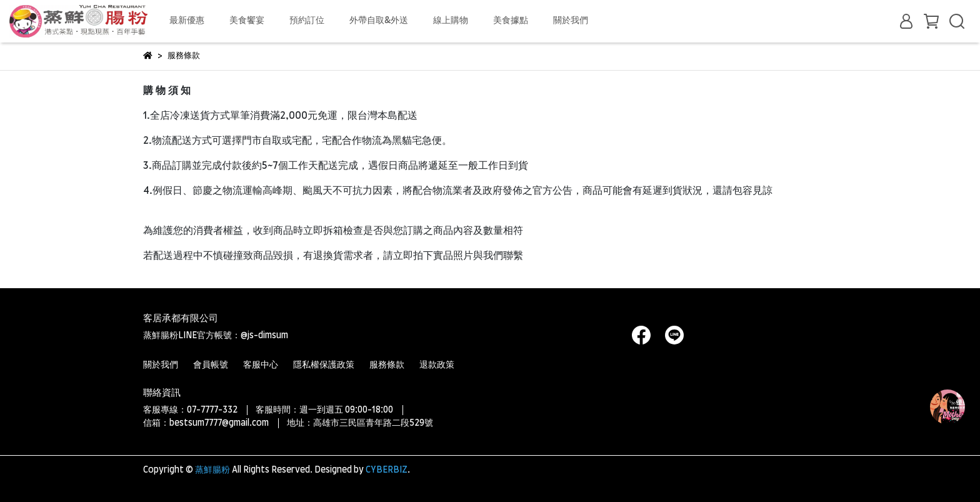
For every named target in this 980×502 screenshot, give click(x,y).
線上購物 (451, 21)
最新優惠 (187, 21)
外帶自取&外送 (379, 21)
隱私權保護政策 (324, 365)
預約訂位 (307, 21)
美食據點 (511, 21)
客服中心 (261, 365)
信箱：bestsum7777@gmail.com (206, 423)
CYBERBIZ (387, 470)
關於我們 (571, 21)
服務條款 (387, 365)
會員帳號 (211, 365)
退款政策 (437, 365)
